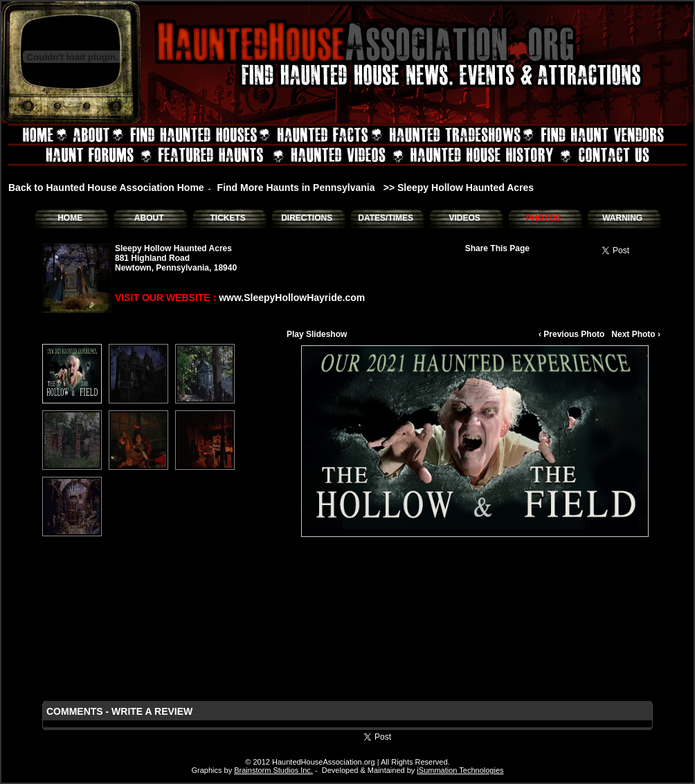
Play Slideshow (317, 334)
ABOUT (149, 218)
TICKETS (227, 218)
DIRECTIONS (307, 218)
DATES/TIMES (386, 218)
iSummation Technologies (460, 770)
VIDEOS (464, 218)
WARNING (622, 218)
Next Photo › (636, 334)
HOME (70, 218)
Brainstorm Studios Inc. (273, 770)
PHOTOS (543, 218)
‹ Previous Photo (571, 334)
